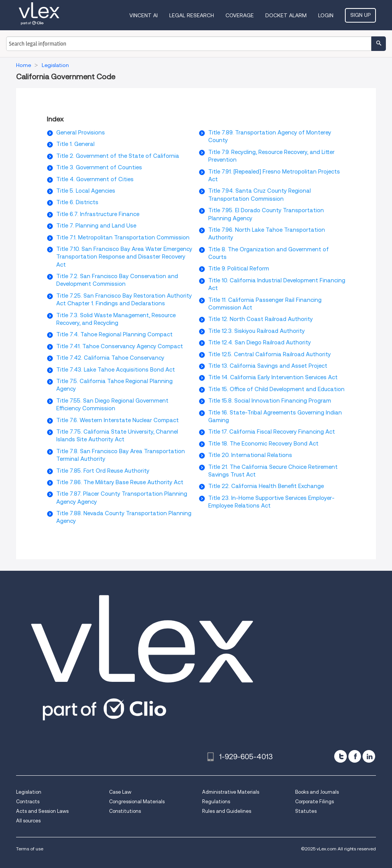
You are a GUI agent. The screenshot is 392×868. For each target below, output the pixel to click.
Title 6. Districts (77, 202)
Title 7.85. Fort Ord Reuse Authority (103, 471)
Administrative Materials (231, 792)
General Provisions (81, 133)
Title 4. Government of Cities (95, 179)
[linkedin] (369, 756)
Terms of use (30, 849)
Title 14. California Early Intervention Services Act (273, 377)
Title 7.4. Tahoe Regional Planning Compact (114, 334)
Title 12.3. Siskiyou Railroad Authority (256, 331)
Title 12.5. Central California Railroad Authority (269, 354)
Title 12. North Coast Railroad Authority (261, 319)
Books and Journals (317, 792)
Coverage (240, 15)
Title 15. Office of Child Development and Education (276, 389)
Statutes (306, 811)
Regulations (216, 802)
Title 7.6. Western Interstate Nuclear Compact (118, 420)
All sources (28, 821)
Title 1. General (75, 144)
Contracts (28, 802)
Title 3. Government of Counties (99, 167)
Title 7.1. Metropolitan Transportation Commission (123, 237)
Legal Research (192, 15)
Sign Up (360, 15)
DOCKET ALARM (286, 15)
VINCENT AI (144, 15)
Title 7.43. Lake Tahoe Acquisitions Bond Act (116, 370)
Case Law (120, 792)
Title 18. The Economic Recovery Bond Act (263, 444)
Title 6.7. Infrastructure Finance (98, 214)
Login (326, 15)
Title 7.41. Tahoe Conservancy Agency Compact (120, 346)
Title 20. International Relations (250, 455)
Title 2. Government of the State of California (118, 156)
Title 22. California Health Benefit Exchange (266, 486)
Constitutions (125, 811)
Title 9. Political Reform (239, 269)
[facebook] (355, 756)
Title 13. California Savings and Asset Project (268, 366)
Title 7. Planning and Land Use (96, 226)
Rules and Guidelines (227, 811)
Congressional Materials (137, 802)
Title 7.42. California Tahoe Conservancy (110, 358)
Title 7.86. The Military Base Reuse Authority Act (120, 482)
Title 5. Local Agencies (86, 191)
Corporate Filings (314, 802)
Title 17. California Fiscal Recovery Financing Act (272, 432)
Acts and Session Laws (42, 811)
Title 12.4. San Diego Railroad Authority (260, 342)
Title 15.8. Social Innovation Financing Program (270, 401)
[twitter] (341, 756)
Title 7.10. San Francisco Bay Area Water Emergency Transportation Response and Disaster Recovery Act (124, 257)
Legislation (29, 792)
